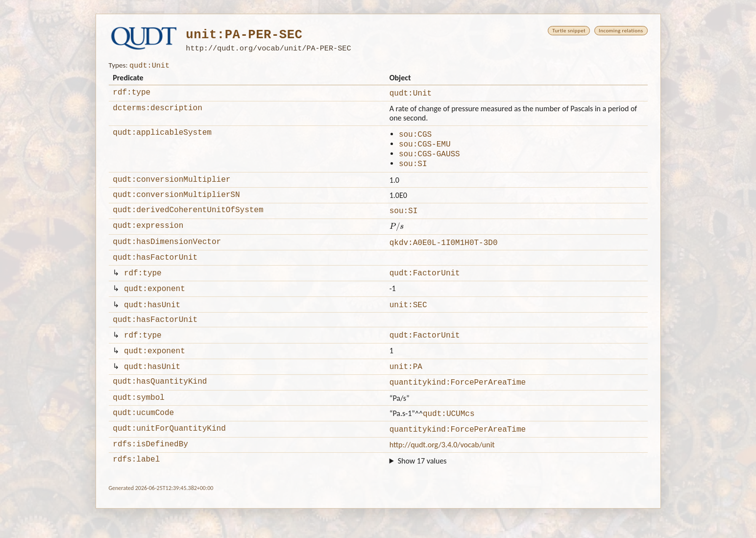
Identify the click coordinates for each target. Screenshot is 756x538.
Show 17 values (422, 490)
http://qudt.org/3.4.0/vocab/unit (442, 473)
